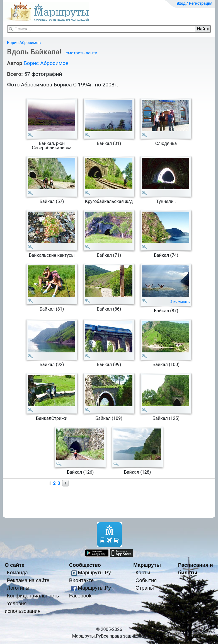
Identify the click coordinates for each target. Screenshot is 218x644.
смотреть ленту (81, 53)
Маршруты (147, 565)
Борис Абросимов (24, 43)
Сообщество (85, 565)
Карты (143, 572)
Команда (17, 572)
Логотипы (18, 588)
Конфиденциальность (33, 596)
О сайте (15, 565)
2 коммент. (180, 302)
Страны (145, 588)
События (146, 580)
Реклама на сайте (28, 580)
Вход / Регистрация (194, 3)
